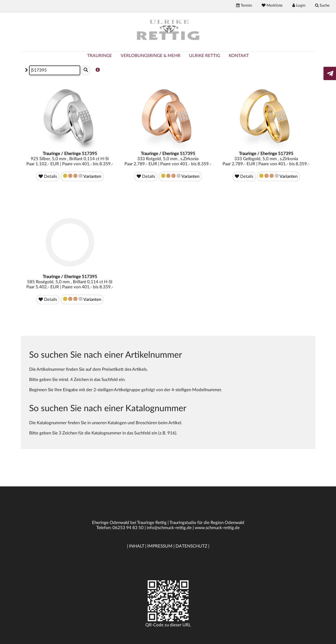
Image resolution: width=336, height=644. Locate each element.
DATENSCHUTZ (191, 546)
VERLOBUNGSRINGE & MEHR (150, 56)
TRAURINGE (100, 56)
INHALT (137, 546)
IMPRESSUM (160, 546)
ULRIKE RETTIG (205, 56)
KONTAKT (239, 56)
